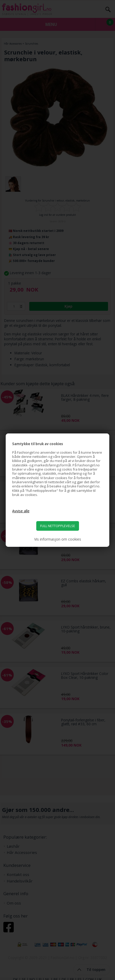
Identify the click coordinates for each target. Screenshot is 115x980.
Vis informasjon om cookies (58, 539)
